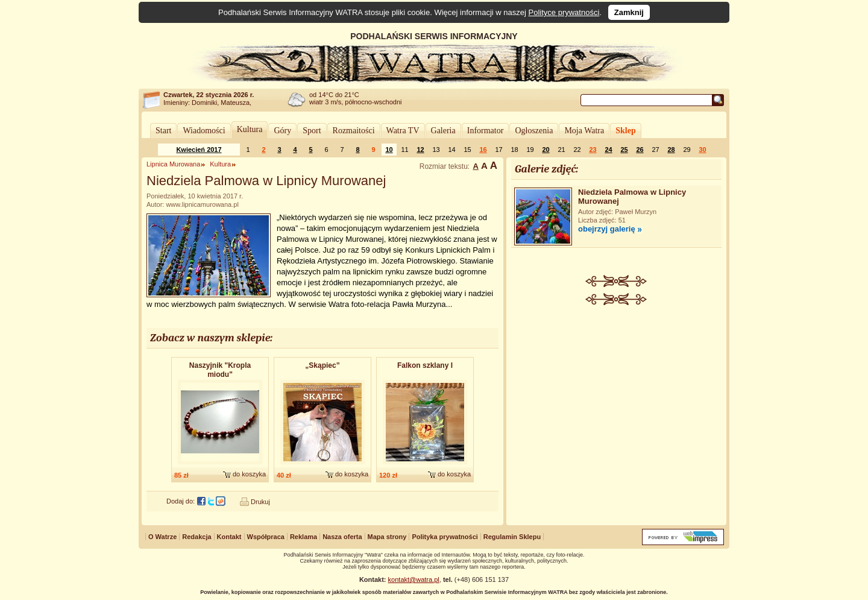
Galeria (443, 131)
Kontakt (229, 537)
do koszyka (249, 474)
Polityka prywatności (445, 537)
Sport (312, 131)
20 (546, 150)
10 (389, 150)
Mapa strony (387, 537)
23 (593, 150)
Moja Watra (584, 131)
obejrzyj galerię (607, 229)
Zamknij (629, 12)
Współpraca (266, 537)
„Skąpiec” (322, 365)
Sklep (625, 131)
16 (483, 150)
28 (671, 150)
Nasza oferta (342, 537)
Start (163, 131)
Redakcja (197, 537)
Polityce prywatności (564, 12)
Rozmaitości (354, 131)
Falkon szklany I (425, 365)
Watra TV (403, 131)
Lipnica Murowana (173, 164)
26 (640, 150)
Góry (282, 131)
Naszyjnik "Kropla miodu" (220, 370)
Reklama (303, 537)
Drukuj (260, 502)
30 (702, 150)
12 (420, 150)
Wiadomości (204, 131)
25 (624, 150)
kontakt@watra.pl (414, 579)
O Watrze (162, 537)
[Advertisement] (617, 396)
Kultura (250, 129)
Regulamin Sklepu (512, 537)
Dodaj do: (181, 501)
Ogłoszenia (534, 131)
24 (608, 150)
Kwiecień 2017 (199, 150)
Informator (486, 131)
